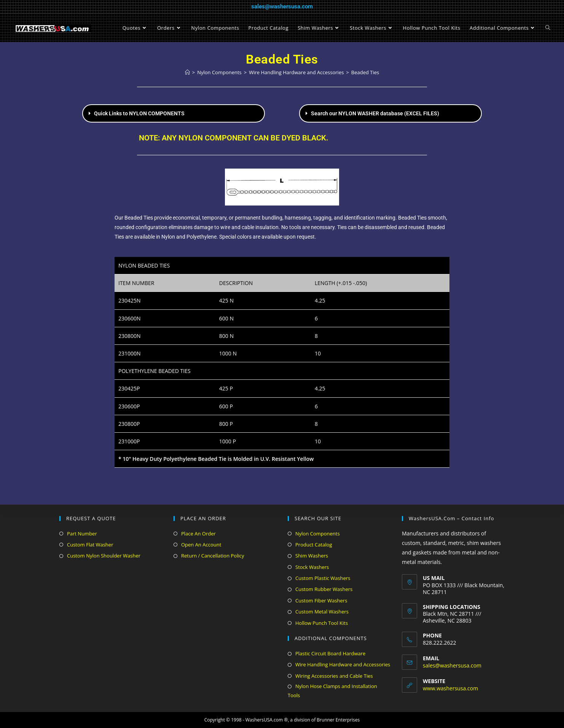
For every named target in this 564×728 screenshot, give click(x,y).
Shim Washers (312, 556)
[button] (174, 113)
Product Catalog (314, 545)
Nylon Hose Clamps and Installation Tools (332, 691)
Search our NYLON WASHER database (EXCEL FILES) (375, 113)
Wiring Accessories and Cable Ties (334, 676)
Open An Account (201, 545)
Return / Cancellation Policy (213, 556)
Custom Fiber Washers (321, 601)
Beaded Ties (365, 72)
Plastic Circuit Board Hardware (330, 653)
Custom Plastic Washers (323, 578)
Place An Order (198, 534)
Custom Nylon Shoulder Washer (104, 556)
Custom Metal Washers (322, 612)
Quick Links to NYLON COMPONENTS (139, 113)
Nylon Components (318, 534)
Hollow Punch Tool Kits (322, 623)
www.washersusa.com (450, 688)
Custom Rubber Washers (324, 589)
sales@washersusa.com (282, 6)
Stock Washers (312, 567)
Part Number (82, 534)
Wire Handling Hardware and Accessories (343, 664)
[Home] (187, 72)
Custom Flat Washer (90, 545)
